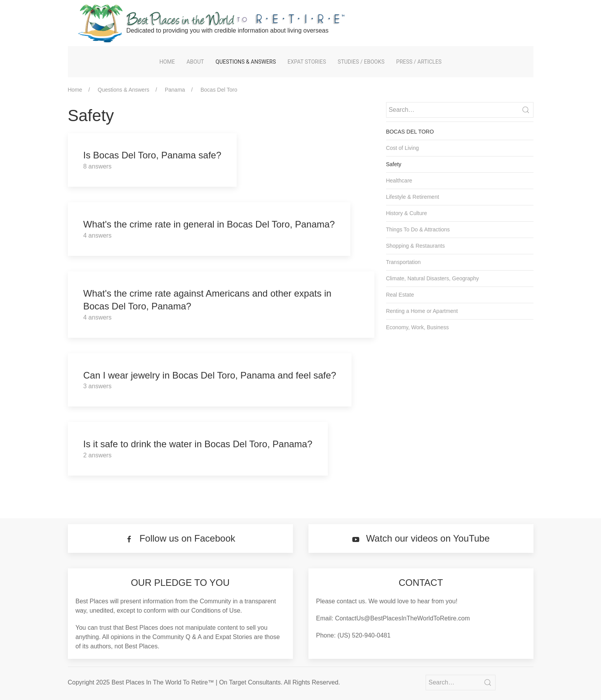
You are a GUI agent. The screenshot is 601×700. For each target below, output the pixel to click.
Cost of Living (403, 148)
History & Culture (407, 213)
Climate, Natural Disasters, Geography (433, 278)
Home (167, 62)
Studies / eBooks (361, 62)
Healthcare (399, 181)
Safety (394, 164)
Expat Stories (307, 62)
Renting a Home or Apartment (422, 311)
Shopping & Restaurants (416, 246)
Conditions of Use (216, 611)
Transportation (404, 262)
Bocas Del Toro (219, 90)
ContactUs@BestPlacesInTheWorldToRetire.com (402, 618)
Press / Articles (419, 62)
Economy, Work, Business (417, 327)
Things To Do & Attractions (418, 229)
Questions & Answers (246, 62)
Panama (175, 90)
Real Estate (400, 295)
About (195, 62)
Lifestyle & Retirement (413, 197)
